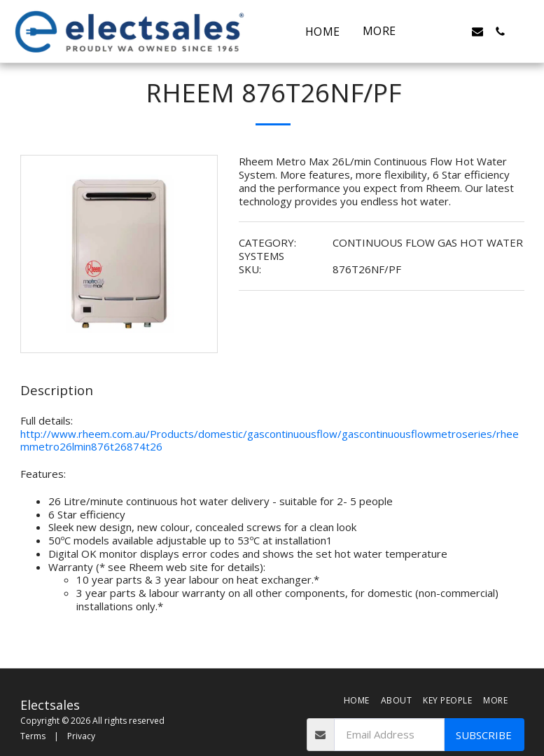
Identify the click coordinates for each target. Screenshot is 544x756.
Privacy (81, 736)
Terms (33, 736)
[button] (433, 32)
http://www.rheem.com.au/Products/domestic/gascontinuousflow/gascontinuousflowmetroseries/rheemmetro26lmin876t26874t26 (270, 440)
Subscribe (484, 735)
